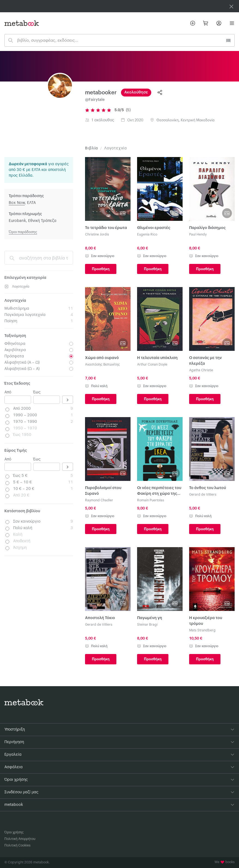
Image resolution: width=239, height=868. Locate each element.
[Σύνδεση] (219, 23)
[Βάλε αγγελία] (193, 23)
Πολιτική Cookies (17, 845)
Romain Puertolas (151, 500)
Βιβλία (92, 148)
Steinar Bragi (147, 625)
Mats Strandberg (202, 630)
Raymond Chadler (99, 500)
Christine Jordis (97, 234)
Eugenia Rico (147, 234)
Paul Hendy (198, 234)
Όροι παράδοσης (23, 232)
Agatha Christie (201, 370)
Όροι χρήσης (14, 832)
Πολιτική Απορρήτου (20, 839)
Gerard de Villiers (203, 495)
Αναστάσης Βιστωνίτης (102, 364)
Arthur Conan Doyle (152, 364)
